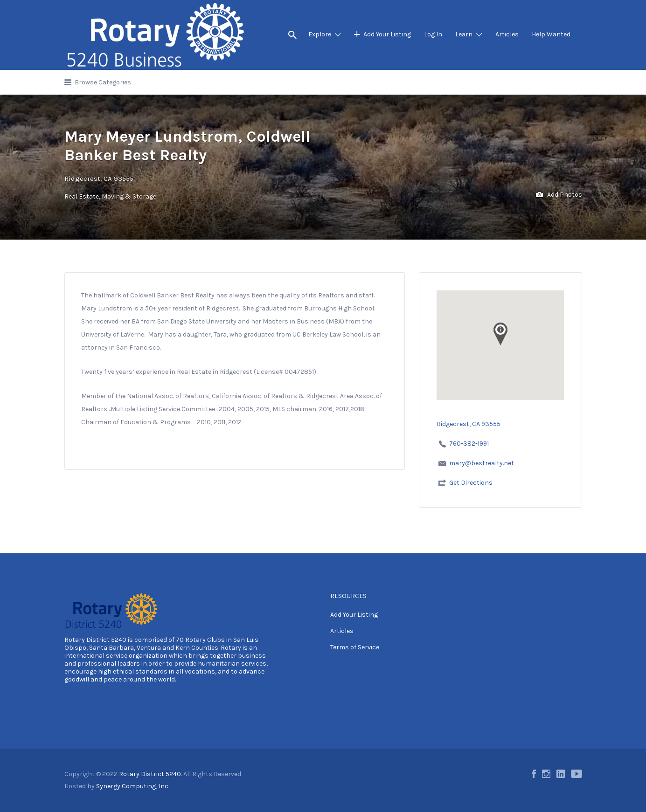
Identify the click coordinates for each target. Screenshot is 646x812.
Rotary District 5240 (95, 640)
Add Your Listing (387, 34)
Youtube (577, 774)
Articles (507, 34)
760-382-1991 (469, 444)
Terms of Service (355, 647)
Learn (464, 34)
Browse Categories (103, 82)
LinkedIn (561, 774)
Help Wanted (551, 34)
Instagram (546, 774)
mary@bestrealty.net (482, 463)
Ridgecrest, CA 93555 (99, 179)
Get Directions (471, 483)
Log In (433, 34)
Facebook (534, 774)
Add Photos (559, 195)
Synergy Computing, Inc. (133, 786)
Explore (320, 34)
